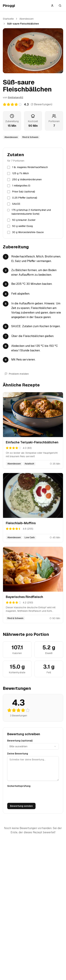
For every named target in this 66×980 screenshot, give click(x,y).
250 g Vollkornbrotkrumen (27, 179)
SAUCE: (16, 204)
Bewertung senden (21, 806)
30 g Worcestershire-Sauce (28, 232)
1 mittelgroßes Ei (21, 186)
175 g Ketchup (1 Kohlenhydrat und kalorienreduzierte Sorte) (31, 212)
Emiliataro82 (16, 97)
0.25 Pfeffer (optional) (25, 198)
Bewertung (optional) (20, 741)
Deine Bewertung (18, 754)
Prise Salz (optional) (24, 192)
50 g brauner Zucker (24, 220)
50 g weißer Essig (22, 226)
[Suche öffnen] (60, 6)
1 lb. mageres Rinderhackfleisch (30, 167)
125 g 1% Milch (21, 173)
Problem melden (17, 374)
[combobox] (33, 746)
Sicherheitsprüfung (19, 786)
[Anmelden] (52, 6)
